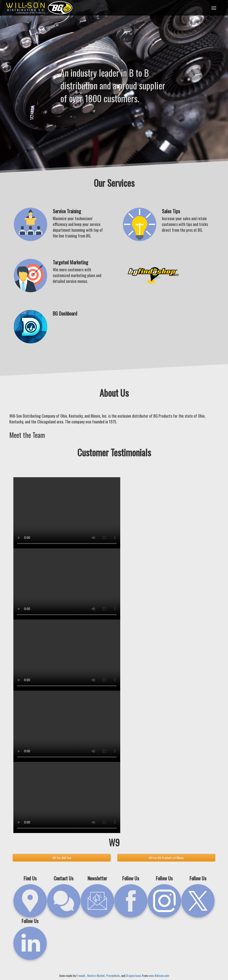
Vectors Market (96, 975)
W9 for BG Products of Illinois (166, 858)
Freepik (81, 975)
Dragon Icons (134, 975)
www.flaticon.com (159, 975)
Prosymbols (113, 975)
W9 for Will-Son (62, 858)
